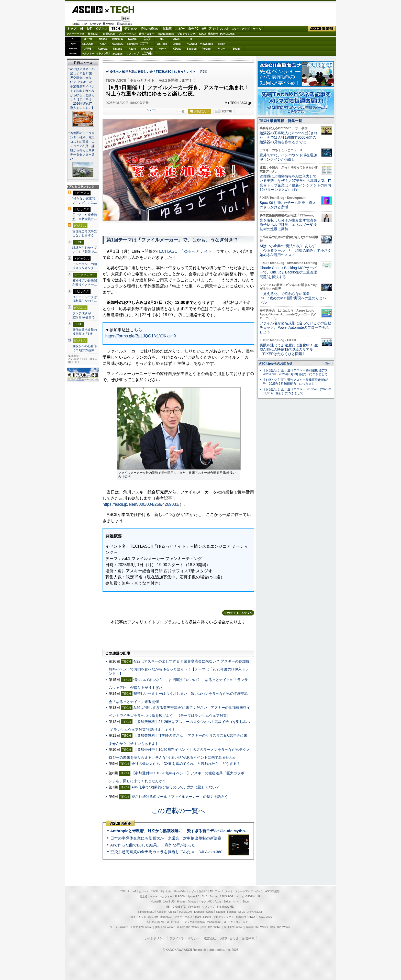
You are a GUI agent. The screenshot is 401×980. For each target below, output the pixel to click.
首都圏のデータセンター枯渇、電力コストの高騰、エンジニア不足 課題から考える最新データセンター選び (82, 146)
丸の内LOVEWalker (257, 927)
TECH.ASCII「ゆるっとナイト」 (187, 251)
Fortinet (207, 49)
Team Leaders (203, 917)
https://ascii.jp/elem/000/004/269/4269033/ (141, 504)
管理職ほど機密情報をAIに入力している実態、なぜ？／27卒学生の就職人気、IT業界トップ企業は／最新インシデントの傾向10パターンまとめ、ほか (295, 183)
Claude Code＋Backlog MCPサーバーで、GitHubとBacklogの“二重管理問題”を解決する (288, 272)
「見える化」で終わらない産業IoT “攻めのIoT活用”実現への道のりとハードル (295, 298)
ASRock (162, 44)
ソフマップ (132, 54)
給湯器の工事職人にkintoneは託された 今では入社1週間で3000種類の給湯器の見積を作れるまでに (289, 137)
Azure (132, 49)
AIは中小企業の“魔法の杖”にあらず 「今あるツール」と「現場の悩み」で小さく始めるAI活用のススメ (295, 250)
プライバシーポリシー (185, 938)
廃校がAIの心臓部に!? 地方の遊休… (85, 348)
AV (204, 29)
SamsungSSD (144, 44)
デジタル (130, 29)
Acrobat (103, 49)
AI (82, 29)
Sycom (132, 39)
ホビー (180, 29)
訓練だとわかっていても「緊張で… (85, 250)
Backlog (192, 49)
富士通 (88, 39)
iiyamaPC (118, 39)
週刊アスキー (147, 34)
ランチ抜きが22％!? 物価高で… (85, 315)
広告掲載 (248, 938)
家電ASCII (109, 34)
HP (192, 39)
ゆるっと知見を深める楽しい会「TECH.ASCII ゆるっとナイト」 (154, 72)
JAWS (88, 49)
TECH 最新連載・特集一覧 (281, 121)
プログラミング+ (187, 34)
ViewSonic (207, 44)
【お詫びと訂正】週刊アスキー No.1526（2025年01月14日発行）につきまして (297, 391)
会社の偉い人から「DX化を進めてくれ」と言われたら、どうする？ (186, 764)
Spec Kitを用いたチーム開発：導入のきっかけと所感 (288, 205)
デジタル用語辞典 (195, 922)
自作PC (193, 29)
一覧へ (327, 363)
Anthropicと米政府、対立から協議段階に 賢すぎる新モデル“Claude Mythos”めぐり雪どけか (193, 831)
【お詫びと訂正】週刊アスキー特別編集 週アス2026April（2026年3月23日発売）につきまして (295, 372)
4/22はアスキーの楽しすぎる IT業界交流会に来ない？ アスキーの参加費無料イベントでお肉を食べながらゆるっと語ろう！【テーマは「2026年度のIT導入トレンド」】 (179, 668)
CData (177, 49)
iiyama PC (194, 896)
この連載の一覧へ (178, 811)
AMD (103, 44)
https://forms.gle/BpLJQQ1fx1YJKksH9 (141, 336)
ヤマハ (221, 49)
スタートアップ (240, 29)
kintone (118, 49)
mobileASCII (214, 922)
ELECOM (88, 44)
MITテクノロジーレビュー (238, 922)
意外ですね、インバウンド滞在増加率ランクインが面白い (288, 157)
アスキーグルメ (128, 34)
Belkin (221, 44)
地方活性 (213, 34)
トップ (72, 29)
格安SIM (93, 34)
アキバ (213, 29)
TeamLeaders (166, 34)
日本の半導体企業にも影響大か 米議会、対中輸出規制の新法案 (166, 838)
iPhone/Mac (149, 29)
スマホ (225, 29)
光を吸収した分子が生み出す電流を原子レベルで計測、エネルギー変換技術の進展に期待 (288, 225)
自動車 (167, 29)
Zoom (236, 49)
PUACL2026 (227, 34)
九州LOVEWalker (234, 927)
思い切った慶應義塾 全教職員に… (85, 217)
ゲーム (257, 29)
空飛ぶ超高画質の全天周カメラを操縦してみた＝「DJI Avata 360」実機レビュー (180, 852)
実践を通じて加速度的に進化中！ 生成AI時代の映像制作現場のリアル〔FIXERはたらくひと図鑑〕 (289, 350)
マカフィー (88, 54)
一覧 (182, 111)
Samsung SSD (146, 912)
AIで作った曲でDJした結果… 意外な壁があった (153, 845)
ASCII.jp (87, 9)
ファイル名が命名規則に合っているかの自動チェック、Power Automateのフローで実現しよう (295, 328)
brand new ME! (226, 907)
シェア (151, 110)
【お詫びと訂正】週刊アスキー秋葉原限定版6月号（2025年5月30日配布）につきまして (296, 382)
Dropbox (162, 49)
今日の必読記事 (155, 922)
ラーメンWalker (119, 927)
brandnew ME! (147, 54)
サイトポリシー (155, 938)
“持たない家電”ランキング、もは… (85, 201)
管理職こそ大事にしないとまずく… (85, 233)
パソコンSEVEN (147, 39)
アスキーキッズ (75, 34)
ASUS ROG (118, 44)
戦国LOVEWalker (280, 927)
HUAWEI (192, 44)
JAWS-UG (169, 902)
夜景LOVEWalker (211, 927)
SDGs (203, 34)
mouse (103, 39)
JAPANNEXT (118, 54)
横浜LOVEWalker (165, 927)
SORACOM (185, 912)
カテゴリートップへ (238, 613)
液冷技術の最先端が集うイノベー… (85, 283)
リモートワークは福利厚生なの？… (85, 299)
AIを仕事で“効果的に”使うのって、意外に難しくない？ (176, 787)
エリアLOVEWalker (141, 927)
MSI (162, 39)
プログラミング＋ (224, 917)
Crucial (177, 44)
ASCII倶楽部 (322, 29)
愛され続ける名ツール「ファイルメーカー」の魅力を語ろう (180, 797)
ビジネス (101, 29)
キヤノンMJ (103, 54)
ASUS (177, 39)
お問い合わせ (229, 938)
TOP (123, 891)
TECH (120, 9)
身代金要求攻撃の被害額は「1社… (85, 332)
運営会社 (210, 938)
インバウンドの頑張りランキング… (85, 266)
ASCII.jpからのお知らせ (276, 364)
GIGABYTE (132, 44)
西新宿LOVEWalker (188, 927)
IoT (89, 29)
